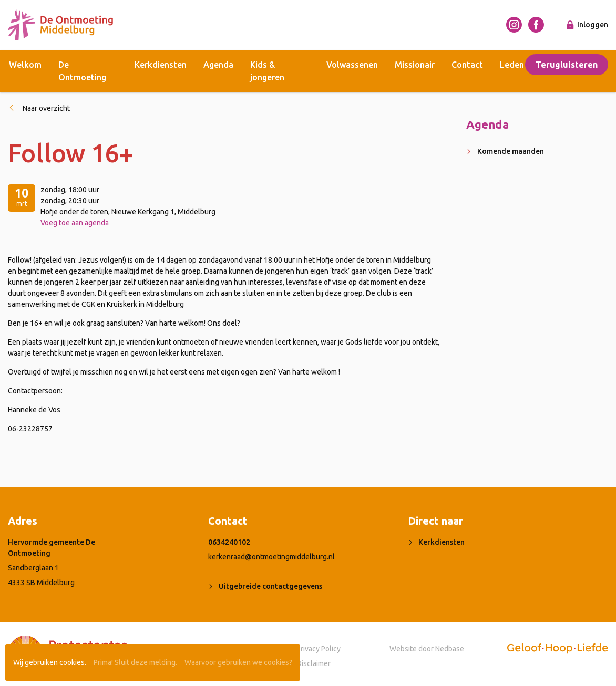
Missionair (415, 65)
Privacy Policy (319, 649)
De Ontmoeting (82, 71)
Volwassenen (352, 65)
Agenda (218, 65)
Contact (467, 65)
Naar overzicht (46, 108)
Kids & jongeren (267, 71)
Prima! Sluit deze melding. (135, 662)
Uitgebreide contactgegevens (270, 586)
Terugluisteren (567, 65)
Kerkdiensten (161, 65)
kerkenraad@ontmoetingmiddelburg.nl (271, 557)
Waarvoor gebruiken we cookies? (238, 662)
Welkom (25, 65)
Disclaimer (314, 663)
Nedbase (450, 649)
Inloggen (593, 25)
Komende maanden (511, 151)
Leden (512, 65)
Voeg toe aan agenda (75, 223)
